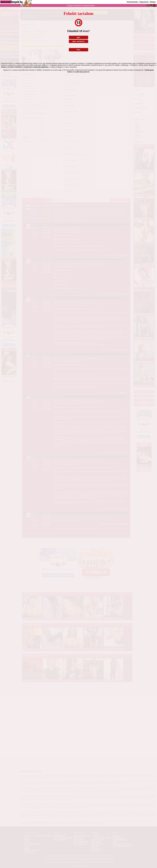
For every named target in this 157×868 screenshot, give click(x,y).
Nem (78, 50)
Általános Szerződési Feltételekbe (11, 67)
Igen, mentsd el (78, 41)
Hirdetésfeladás (132, 2)
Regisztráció (144, 2)
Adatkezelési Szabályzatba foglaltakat (36, 67)
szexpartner (77, 6)
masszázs (87, 6)
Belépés (153, 2)
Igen (78, 37)
